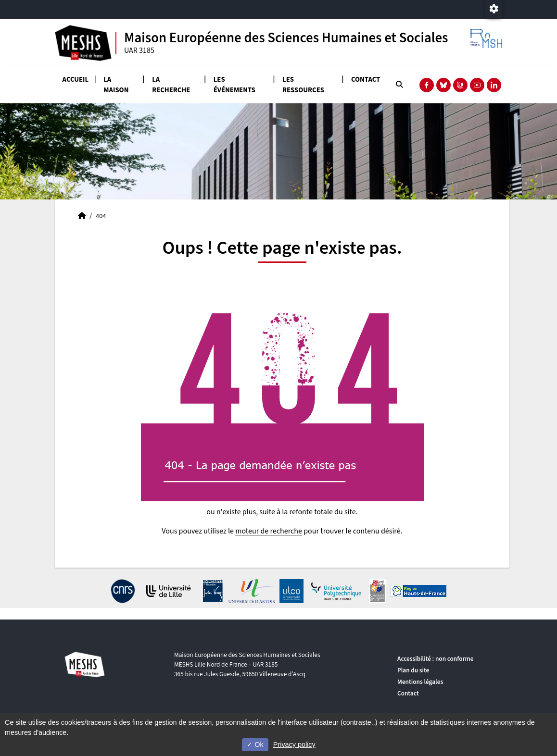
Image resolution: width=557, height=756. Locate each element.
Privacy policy (294, 744)
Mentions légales (420, 682)
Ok (255, 744)
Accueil (76, 80)
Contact (366, 80)
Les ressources (303, 85)
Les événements (234, 85)
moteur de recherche (269, 531)
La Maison (116, 85)
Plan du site (413, 670)
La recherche (171, 85)
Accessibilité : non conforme (435, 659)
